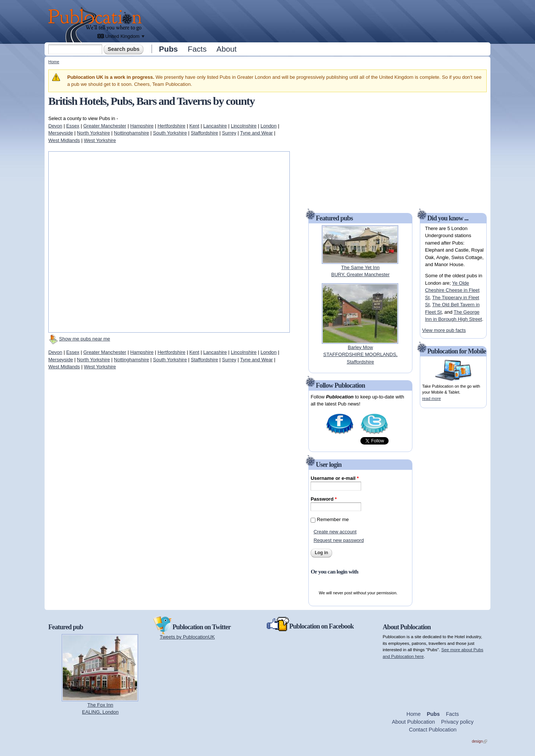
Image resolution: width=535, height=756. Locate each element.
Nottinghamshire (132, 133)
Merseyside (61, 133)
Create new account (335, 532)
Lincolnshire (244, 126)
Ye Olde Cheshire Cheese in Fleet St (452, 290)
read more (431, 398)
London (268, 126)
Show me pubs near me (85, 339)
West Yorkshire (100, 140)
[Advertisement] (318, 20)
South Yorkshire (170, 133)
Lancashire (215, 126)
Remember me (333, 519)
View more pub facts (444, 330)
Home (54, 62)
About (227, 49)
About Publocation (414, 722)
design (479, 741)
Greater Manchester (105, 126)
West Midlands (64, 140)
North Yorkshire (93, 133)
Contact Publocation (433, 730)
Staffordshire (205, 133)
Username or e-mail (335, 478)
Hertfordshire (171, 126)
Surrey (229, 133)
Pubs (168, 49)
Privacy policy (457, 722)
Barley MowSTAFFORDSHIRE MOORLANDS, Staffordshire (360, 355)
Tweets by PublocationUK (187, 637)
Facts (197, 49)
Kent (194, 126)
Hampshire (142, 126)
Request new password (339, 540)
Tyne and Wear (256, 133)
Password (324, 499)
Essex (73, 126)
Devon (55, 126)
